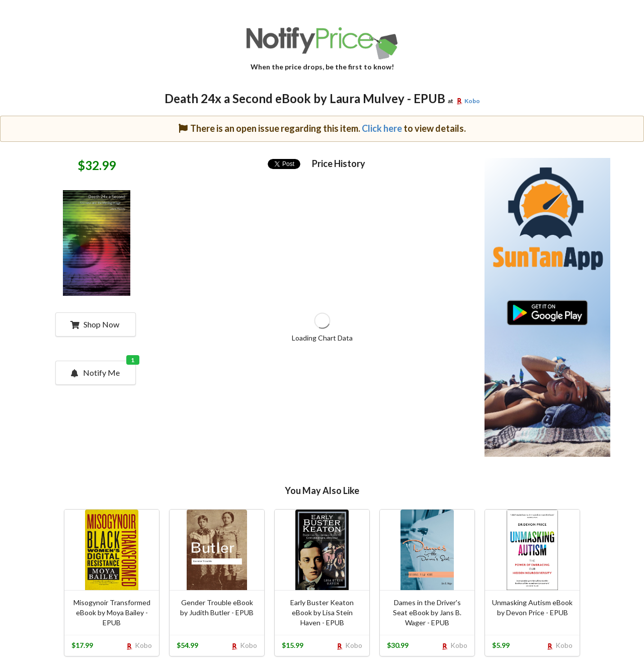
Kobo (472, 101)
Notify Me (103, 369)
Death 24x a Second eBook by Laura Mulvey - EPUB (305, 98)
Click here (382, 128)
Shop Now (95, 324)
